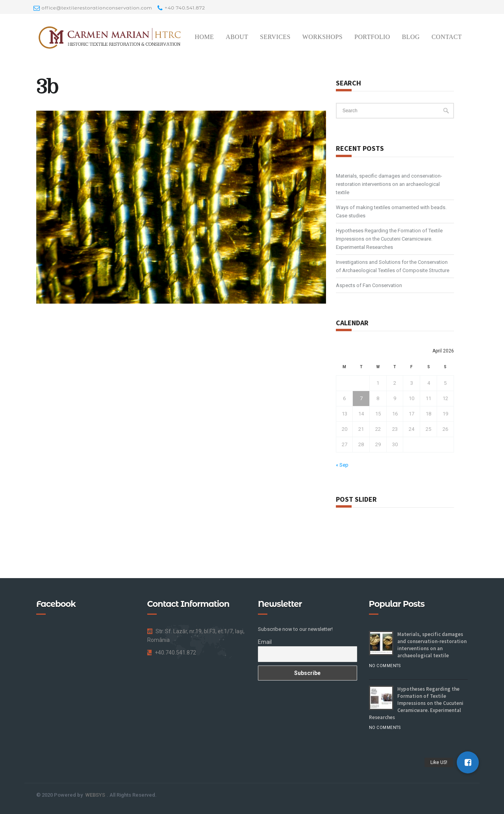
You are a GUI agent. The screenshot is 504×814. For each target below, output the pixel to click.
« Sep (342, 465)
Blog (411, 37)
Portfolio (372, 37)
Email (265, 642)
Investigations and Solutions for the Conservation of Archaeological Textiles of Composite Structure (393, 266)
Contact (447, 37)
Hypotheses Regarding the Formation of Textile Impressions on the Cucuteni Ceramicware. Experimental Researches (389, 239)
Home (204, 37)
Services (275, 37)
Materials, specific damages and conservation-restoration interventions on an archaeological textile (389, 184)
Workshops (322, 37)
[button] (468, 762)
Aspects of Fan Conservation (369, 285)
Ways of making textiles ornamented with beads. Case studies (391, 211)
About (237, 37)
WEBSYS (95, 795)
